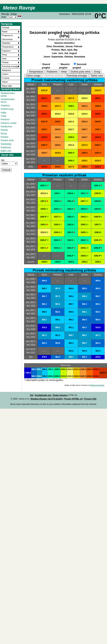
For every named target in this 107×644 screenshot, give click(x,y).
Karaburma (6, 127)
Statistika (6, 43)
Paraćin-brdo (7, 140)
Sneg (4, 55)
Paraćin (5, 137)
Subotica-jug (7, 109)
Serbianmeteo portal (8, 95)
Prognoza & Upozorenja (7, 37)
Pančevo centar (9, 123)
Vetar (4, 59)
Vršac (4, 116)
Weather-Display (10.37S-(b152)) (47, 399)
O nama (6, 78)
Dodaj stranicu (60, 395)
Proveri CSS (90, 399)
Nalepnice (6, 70)
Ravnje (4, 130)
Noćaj (4, 134)
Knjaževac (6, 147)
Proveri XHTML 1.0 (73, 399)
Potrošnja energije (10, 66)
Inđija (4, 113)
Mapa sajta (7, 86)
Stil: (3, 160)
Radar (5, 32)
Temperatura (8, 47)
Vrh (31, 395)
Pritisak (5, 62)
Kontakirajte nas (43, 395)
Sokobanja (6, 144)
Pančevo (5, 119)
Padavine (6, 51)
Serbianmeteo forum (8, 101)
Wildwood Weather (97, 385)
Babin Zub (6, 151)
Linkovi (5, 74)
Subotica (5, 106)
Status (5, 82)
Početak (6, 28)
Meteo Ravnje (19, 8)
